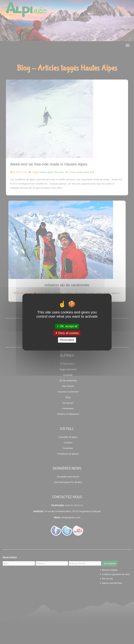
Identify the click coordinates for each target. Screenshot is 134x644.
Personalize (67, 340)
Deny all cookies (67, 333)
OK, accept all (67, 326)
